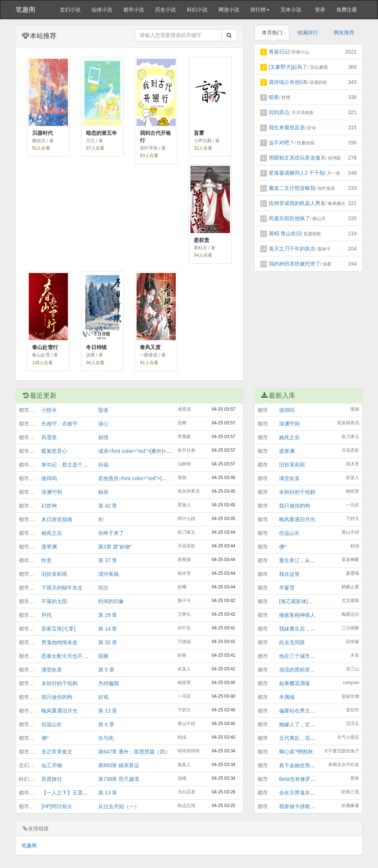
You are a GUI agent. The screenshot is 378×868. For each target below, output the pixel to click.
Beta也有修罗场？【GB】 (309, 779)
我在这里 (289, 574)
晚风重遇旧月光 (59, 711)
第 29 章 (108, 615)
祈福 (103, 465)
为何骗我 (109, 683)
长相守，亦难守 (59, 424)
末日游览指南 (57, 519)
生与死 (106, 738)
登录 (320, 10)
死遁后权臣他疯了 (289, 218)
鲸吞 (103, 492)
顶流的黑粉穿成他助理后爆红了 (315, 670)
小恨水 (49, 410)
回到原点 (279, 112)
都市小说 (134, 10)
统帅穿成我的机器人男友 (297, 203)
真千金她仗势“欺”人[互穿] (308, 765)
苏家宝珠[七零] (58, 629)
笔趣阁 (25, 10)
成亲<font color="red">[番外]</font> (139, 451)
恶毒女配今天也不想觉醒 (70, 656)
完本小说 (291, 10)
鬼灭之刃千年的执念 (292, 249)
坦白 (103, 588)
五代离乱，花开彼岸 (302, 738)
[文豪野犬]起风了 (288, 67)
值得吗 (49, 478)
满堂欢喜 (52, 670)
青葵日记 (279, 52)
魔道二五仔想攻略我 (292, 188)
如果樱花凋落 (295, 683)
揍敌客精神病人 (297, 615)
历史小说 (165, 10)
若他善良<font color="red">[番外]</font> (144, 478)
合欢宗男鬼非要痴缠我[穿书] (312, 793)
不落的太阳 (54, 601)
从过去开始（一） (119, 806)
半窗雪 (287, 588)
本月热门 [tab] (272, 33)
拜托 (47, 615)
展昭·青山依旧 (285, 233)
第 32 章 (108, 642)
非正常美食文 (57, 752)
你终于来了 (111, 533)
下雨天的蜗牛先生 (62, 588)
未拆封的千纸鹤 (59, 683)
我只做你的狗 (57, 697)
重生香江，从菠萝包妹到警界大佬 (318, 560)
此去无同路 (292, 642)
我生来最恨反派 (287, 127)
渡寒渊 (49, 547)
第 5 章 (106, 670)
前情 (103, 437)
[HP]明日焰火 (57, 806)
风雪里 (49, 437)
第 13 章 (108, 711)
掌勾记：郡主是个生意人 (70, 465)
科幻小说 (197, 10)
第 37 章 (108, 560)
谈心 (103, 424)
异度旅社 (52, 779)
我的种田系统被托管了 (295, 264)
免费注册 (347, 10)
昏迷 (103, 410)
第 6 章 (106, 724)
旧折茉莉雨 (54, 574)
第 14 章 (108, 629)
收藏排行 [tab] (308, 33)
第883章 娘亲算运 (119, 765)
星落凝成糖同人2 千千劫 (297, 173)
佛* (45, 738)
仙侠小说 (102, 10)
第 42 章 (108, 506)
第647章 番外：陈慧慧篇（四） (134, 752)
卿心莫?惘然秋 (296, 752)
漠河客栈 (109, 574)
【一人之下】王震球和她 (70, 793)
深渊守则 (52, 492)
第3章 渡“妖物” (115, 547)
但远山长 (52, 724)
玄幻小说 (70, 10)
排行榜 (260, 10)
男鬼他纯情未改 (59, 642)
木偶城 (287, 697)
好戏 (103, 697)
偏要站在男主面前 (300, 711)
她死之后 (52, 533)
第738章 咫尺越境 (119, 779)
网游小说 (229, 10)
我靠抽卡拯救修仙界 (302, 806)
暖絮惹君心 (54, 451)
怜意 (47, 560)
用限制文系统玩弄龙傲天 (297, 158)
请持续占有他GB (288, 82)
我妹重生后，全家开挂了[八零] (314, 629)
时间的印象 (111, 601)
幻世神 (49, 506)
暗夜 (274, 97)
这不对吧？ (282, 143)
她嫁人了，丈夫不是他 (305, 724)
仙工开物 (52, 765)
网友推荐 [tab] (344, 33)
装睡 (103, 656)
